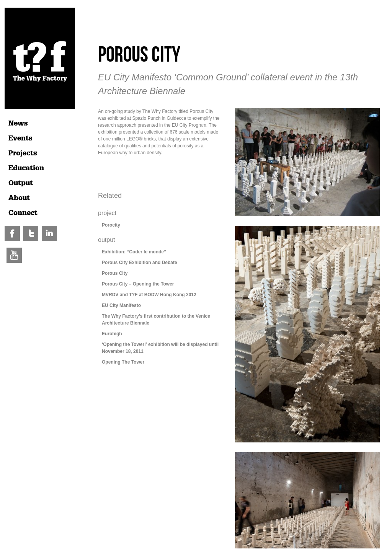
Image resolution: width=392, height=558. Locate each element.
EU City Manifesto (121, 305)
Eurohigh (112, 334)
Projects (23, 153)
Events (20, 138)
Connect (23, 213)
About (19, 198)
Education (26, 168)
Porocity (111, 225)
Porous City (115, 273)
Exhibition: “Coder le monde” (134, 252)
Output (21, 183)
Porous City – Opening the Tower (138, 284)
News (18, 123)
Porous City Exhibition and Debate (140, 263)
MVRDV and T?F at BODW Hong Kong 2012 (149, 295)
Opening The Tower (123, 362)
